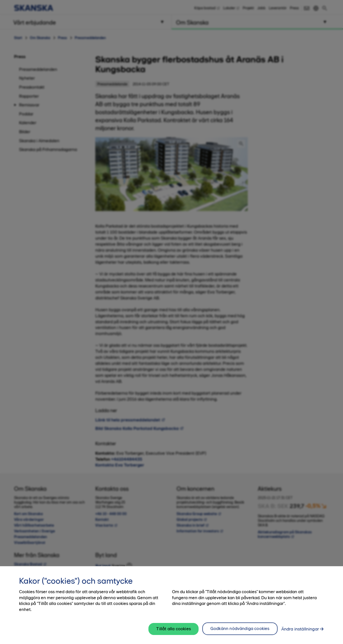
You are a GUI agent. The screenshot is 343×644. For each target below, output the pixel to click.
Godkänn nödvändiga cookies (240, 632)
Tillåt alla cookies (173, 632)
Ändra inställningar (300, 633)
